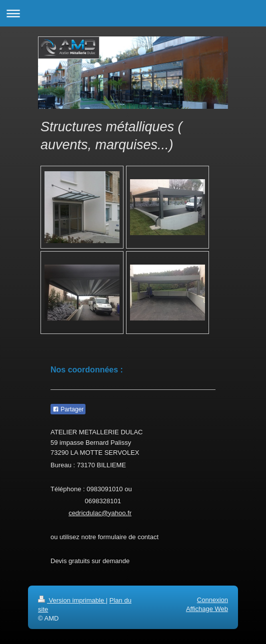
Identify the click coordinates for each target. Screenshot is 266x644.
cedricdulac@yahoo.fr (100, 513)
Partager (68, 409)
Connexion (212, 600)
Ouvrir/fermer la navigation (133, 13)
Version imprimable (72, 600)
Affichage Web (207, 609)
